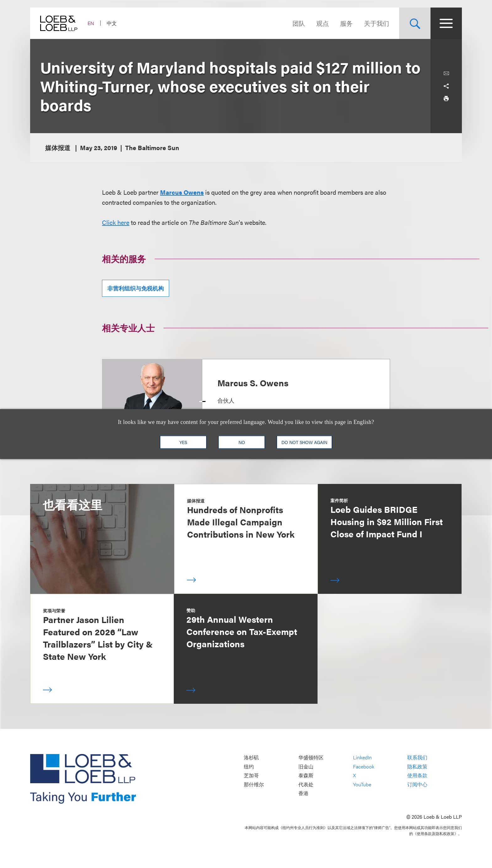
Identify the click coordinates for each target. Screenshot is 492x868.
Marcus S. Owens (253, 382)
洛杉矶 (251, 758)
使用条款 (417, 776)
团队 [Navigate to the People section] (299, 23)
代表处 (306, 784)
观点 (323, 23)
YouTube (362, 784)
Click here (116, 222)
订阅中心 (417, 784)
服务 (346, 23)
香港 (303, 793)
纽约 (249, 766)
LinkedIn (362, 758)
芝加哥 (251, 776)
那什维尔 (254, 784)
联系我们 (417, 758)
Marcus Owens (182, 192)
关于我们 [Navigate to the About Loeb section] (377, 23)
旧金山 (306, 766)
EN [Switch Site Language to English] (91, 23)
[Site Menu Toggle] (446, 23)
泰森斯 (306, 776)
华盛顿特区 (311, 758)
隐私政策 (417, 766)
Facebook (364, 766)
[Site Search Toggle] (415, 23)
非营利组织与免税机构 (136, 288)
